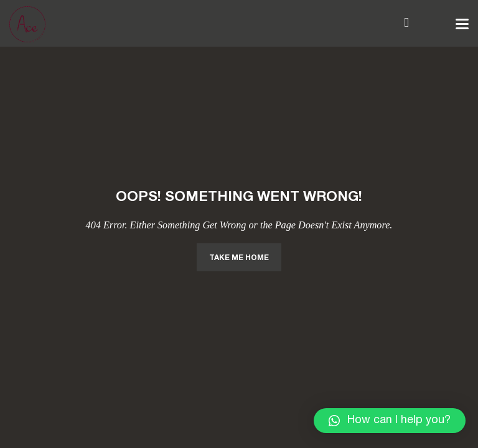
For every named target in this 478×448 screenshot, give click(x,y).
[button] (390, 421)
